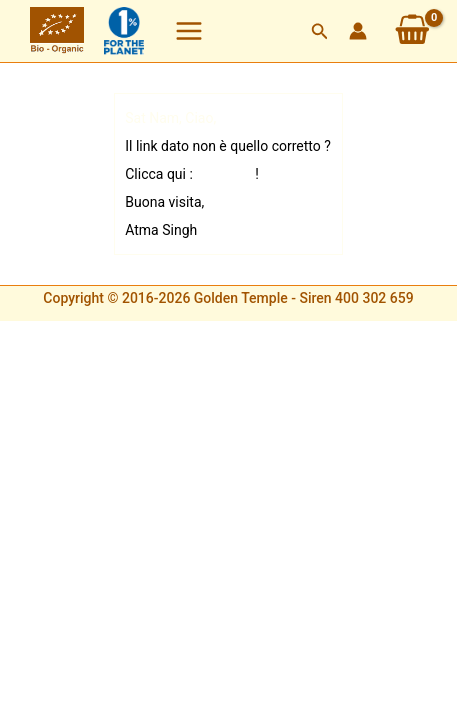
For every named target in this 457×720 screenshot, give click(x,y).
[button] (320, 31)
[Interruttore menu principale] (189, 31)
